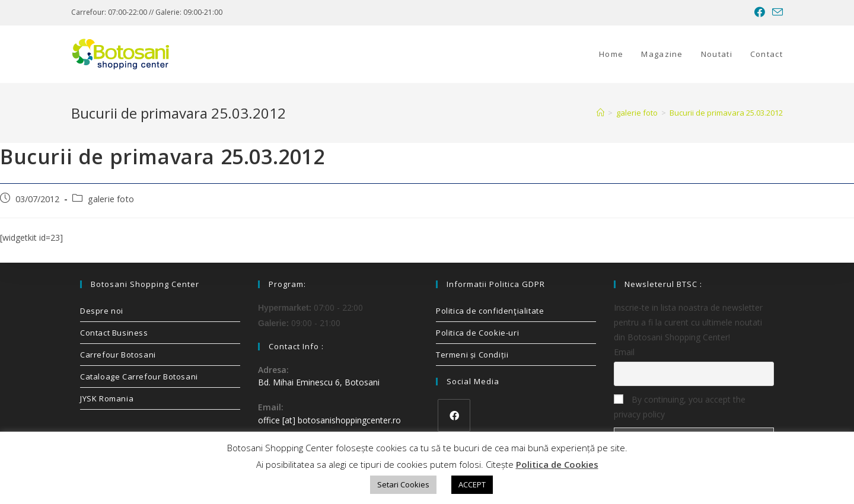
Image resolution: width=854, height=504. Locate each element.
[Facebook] (454, 415)
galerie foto (111, 199)
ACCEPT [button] (472, 484)
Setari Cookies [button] (403, 484)
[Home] (600, 113)
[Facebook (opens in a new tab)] (760, 12)
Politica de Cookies (557, 464)
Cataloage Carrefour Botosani (139, 377)
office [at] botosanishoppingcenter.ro (329, 420)
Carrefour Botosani (118, 355)
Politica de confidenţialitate (490, 311)
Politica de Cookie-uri (477, 333)
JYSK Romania (107, 398)
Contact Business (114, 333)
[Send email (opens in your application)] (776, 12)
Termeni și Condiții (472, 355)
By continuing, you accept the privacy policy (680, 407)
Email (624, 352)
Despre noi (102, 311)
